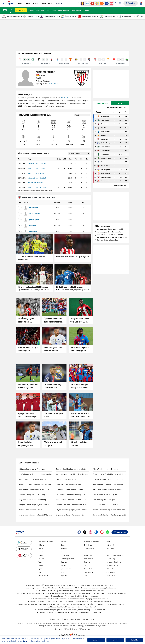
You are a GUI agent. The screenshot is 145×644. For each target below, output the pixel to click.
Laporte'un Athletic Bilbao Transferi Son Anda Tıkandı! (33, 258)
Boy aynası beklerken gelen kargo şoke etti (109, 515)
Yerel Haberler (43, 576)
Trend (40, 562)
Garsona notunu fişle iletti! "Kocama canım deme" (35, 479)
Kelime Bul (110, 545)
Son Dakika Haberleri (46, 542)
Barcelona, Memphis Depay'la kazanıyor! (80, 386)
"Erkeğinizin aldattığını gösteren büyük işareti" (71, 469)
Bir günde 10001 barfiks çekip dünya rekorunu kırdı (33, 500)
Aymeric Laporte (34, 220)
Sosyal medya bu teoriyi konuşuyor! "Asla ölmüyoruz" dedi (71, 495)
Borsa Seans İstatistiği (91, 542)
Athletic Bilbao (53, 84)
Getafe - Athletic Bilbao (36, 173)
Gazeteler (64, 562)
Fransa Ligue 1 (126, 16)
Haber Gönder (120, 532)
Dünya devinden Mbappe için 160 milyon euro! (25, 444)
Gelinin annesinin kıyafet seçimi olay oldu (35, 484)
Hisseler (87, 552)
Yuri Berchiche (33, 208)
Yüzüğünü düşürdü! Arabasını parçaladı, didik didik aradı (71, 489)
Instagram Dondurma (114, 562)
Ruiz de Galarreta (34, 214)
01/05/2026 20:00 (45, 63)
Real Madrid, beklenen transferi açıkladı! (28, 386)
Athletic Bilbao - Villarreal (37, 168)
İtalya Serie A (68, 16)
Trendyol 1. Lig (30, 16)
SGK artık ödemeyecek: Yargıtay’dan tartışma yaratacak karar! (32, 469)
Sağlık (63, 545)
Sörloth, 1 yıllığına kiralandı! (79, 444)
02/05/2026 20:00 (64, 63)
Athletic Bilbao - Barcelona (37, 187)
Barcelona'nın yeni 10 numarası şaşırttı (80, 349)
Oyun (108, 542)
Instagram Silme (112, 565)
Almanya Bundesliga (87, 16)
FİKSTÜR (120, 103)
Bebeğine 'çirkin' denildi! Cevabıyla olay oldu (71, 500)
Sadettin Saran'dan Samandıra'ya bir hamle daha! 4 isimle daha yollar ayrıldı (71, 596)
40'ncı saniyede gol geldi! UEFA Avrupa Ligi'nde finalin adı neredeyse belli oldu (33, 288)
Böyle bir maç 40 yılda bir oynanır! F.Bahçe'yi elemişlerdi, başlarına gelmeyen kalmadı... (73, 289)
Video (40, 572)
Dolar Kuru (88, 562)
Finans (41, 548)
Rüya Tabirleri (89, 569)
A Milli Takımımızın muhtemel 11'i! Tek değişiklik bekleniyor (96, 588)
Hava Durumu (89, 572)
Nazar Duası (111, 576)
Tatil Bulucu (111, 552)
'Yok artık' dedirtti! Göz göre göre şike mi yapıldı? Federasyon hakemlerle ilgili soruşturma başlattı (71, 610)
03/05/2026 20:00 (120, 63)
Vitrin (63, 552)
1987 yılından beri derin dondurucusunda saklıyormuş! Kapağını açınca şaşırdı (35, 474)
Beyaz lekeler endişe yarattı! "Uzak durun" (109, 489)
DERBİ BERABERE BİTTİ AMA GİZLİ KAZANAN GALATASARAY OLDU (106, 505)
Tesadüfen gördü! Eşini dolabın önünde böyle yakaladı (108, 479)
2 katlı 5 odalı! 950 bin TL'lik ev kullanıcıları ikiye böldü (105, 469)
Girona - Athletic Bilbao (36, 183)
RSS (92, 619)
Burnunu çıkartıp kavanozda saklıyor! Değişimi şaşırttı (33, 495)
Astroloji (64, 548)
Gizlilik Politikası (75, 619)
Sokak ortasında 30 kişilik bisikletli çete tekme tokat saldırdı (71, 474)
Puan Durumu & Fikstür (80, 10)
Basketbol (40, 10)
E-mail (63, 565)
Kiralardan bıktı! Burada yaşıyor (105, 494)
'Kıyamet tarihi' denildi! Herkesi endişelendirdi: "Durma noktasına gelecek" (35, 510)
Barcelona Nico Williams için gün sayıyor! (72, 257)
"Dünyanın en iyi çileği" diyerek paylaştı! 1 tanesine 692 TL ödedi (35, 505)
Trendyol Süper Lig (11, 16)
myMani (64, 576)
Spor (40, 569)
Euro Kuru (87, 565)
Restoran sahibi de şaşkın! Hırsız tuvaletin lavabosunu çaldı (109, 510)
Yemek (41, 552)
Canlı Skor (22, 10)
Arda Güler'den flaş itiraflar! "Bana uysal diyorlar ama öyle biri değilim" (71, 607)
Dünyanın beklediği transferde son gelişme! (53, 386)
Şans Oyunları (66, 569)
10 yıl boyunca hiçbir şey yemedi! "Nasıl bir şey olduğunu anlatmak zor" (72, 510)
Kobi (63, 572)
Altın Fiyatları (89, 559)
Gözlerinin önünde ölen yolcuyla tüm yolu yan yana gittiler (72, 505)
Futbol (31, 10)
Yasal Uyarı (86, 619)
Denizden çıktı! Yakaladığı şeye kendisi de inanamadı (109, 474)
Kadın (41, 555)
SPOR (5, 10)
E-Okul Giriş (111, 559)
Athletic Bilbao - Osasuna (37, 164)
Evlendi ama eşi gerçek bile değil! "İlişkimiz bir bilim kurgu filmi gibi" (35, 515)
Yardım (59, 619)
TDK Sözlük (110, 569)
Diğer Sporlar (51, 10)
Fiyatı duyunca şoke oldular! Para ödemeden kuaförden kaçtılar (68, 484)
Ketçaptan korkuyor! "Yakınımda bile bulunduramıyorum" (70, 515)
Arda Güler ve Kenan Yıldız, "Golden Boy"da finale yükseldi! (39, 604)
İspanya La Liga (107, 16)
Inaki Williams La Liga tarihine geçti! (28, 349)
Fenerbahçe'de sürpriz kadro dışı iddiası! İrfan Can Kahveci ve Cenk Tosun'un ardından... (93, 604)
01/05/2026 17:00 (26, 63)
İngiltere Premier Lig (49, 16)
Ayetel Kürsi (111, 572)
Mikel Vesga (32, 226)
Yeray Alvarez (33, 232)
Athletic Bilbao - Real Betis (37, 178)
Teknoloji (64, 542)
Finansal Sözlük (89, 548)
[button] (4, 4)
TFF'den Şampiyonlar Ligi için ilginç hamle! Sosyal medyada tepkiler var (101, 593)
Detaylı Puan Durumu (120, 185)
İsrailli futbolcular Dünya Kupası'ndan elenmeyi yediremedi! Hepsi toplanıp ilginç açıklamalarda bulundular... (71, 599)
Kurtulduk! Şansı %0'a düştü (67, 479)
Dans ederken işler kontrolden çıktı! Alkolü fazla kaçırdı (35, 489)
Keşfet (86, 576)
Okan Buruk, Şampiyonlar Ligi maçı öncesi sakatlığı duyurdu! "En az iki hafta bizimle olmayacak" (71, 591)
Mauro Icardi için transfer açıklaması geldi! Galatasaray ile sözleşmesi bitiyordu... (45, 593)
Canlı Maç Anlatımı (68, 559)
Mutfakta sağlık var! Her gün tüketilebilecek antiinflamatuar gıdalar (108, 500)
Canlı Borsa (88, 545)
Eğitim (41, 565)
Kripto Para (88, 555)
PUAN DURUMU (102, 103)
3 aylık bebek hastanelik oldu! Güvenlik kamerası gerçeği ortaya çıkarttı (108, 484)
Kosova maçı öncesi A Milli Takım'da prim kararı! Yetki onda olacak (49, 588)
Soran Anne (110, 548)
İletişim (53, 619)
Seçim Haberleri (67, 555)
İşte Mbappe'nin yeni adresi (53, 415)
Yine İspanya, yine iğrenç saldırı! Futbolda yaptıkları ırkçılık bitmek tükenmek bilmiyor (26, 320)
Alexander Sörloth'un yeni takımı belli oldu (80, 415)
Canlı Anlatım (63, 10)
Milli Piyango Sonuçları (115, 555)
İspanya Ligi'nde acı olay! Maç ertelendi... (54, 320)
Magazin (41, 559)
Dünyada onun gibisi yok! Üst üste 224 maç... (80, 320)
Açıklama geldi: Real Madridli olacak (53, 349)
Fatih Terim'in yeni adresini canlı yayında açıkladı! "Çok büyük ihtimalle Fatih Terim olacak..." (71, 612)
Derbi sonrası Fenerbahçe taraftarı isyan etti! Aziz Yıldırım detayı (92, 585)
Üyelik (66, 619)
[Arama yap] (120, 3)
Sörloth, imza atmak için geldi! (53, 444)
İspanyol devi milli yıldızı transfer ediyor (27, 415)
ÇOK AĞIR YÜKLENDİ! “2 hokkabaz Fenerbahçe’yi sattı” (47, 585)
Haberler (41, 545)
